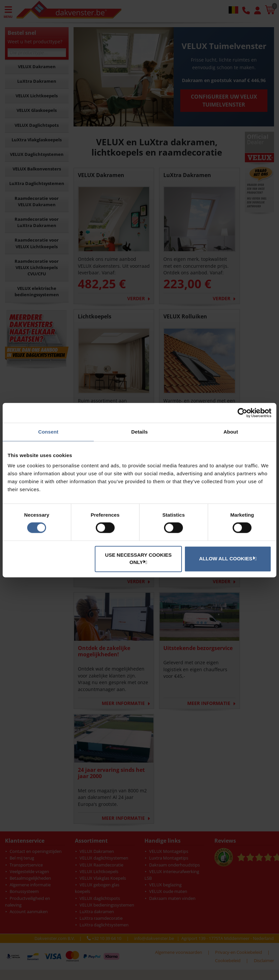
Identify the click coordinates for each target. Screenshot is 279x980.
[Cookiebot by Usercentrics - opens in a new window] (242, 413)
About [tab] (231, 432)
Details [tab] (139, 432)
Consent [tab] (48, 432)
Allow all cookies (227, 558)
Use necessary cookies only (138, 559)
